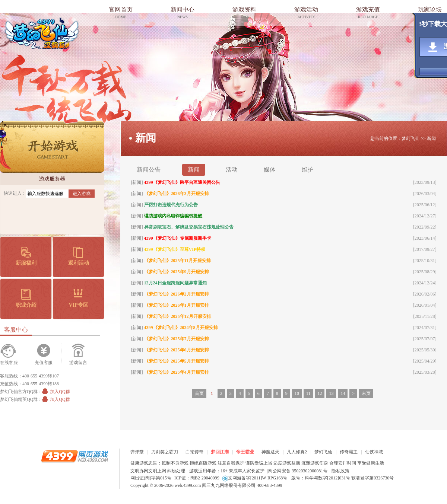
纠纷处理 (176, 471)
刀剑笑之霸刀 (165, 452)
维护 (308, 170)
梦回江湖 (220, 452)
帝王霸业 (245, 452)
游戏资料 (244, 14)
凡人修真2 (297, 452)
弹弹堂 (137, 452)
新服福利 (26, 256)
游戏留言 (78, 363)
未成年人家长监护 (247, 471)
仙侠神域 (374, 452)
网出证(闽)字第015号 (151, 478)
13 (331, 393)
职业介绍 (26, 298)
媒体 (270, 170)
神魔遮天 (270, 452)
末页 (366, 393)
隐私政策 (340, 471)
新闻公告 (149, 170)
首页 (199, 393)
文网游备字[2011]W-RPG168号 (255, 478)
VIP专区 (78, 298)
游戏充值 (368, 14)
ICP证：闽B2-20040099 (197, 478)
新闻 (194, 170)
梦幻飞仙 (42, 33)
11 (308, 393)
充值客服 (44, 363)
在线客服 (9, 363)
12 (320, 393)
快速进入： (15, 193)
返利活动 (79, 256)
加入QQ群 (56, 392)
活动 (232, 170)
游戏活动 (306, 14)
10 (297, 393)
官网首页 (121, 14)
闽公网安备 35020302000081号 (298, 471)
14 (343, 393)
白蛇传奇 (194, 452)
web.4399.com (188, 485)
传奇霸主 (349, 452)
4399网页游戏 (74, 456)
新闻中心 (183, 14)
